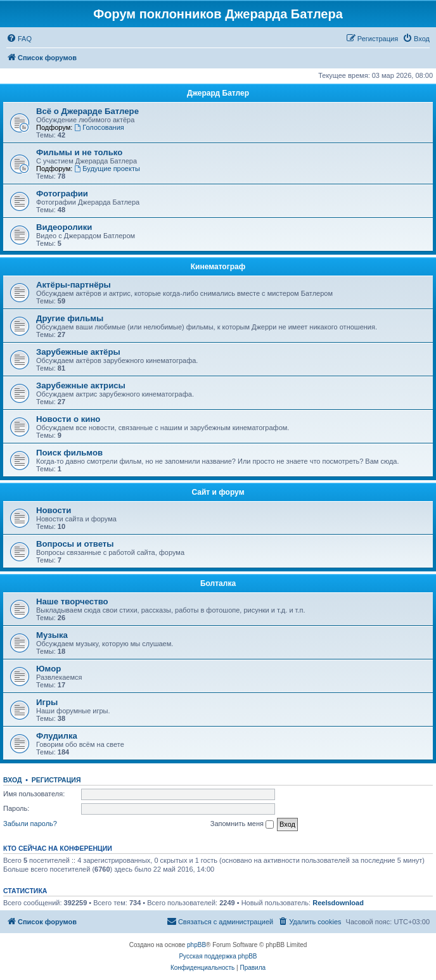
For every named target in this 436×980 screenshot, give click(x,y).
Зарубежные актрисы (81, 385)
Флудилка (57, 736)
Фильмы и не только (79, 152)
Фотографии (62, 194)
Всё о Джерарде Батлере (87, 111)
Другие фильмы (70, 318)
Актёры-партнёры (74, 285)
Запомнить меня (242, 824)
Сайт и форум (218, 492)
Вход (12, 780)
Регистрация (56, 780)
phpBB (196, 945)
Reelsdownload (338, 903)
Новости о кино (68, 419)
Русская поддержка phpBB (218, 956)
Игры (47, 702)
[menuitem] (19, 39)
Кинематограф (218, 267)
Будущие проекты (107, 169)
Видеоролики (64, 227)
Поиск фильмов (69, 453)
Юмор (48, 669)
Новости (54, 510)
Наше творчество (72, 601)
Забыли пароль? (30, 824)
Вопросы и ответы (75, 544)
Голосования (99, 127)
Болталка (218, 583)
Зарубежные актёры (78, 352)
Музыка (52, 635)
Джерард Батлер (218, 93)
